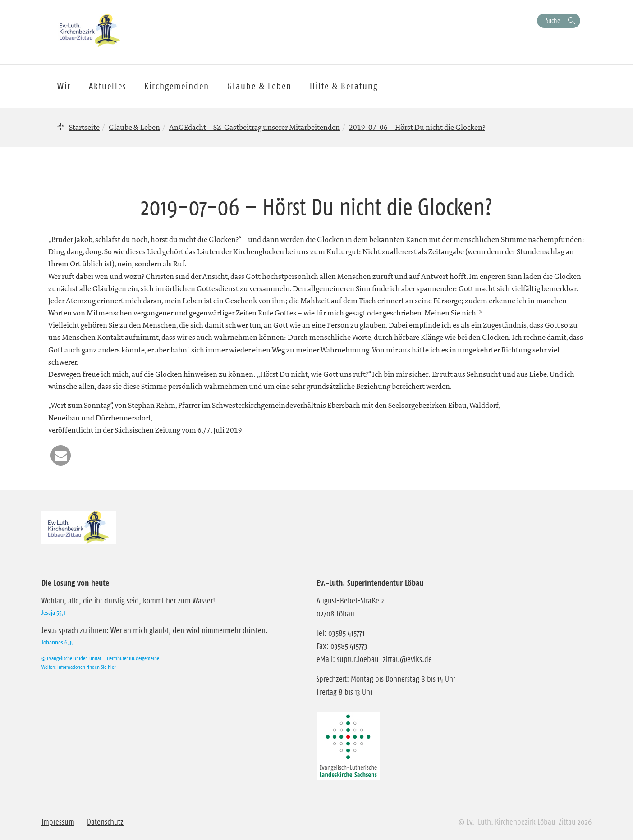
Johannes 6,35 (58, 642)
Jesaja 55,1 (53, 612)
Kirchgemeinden (177, 86)
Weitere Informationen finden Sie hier (78, 667)
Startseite (84, 127)
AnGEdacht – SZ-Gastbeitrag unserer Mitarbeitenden (255, 127)
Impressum (58, 822)
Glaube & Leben (134, 127)
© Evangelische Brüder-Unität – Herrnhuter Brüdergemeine (100, 658)
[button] (61, 455)
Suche (553, 21)
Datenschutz (105, 822)
